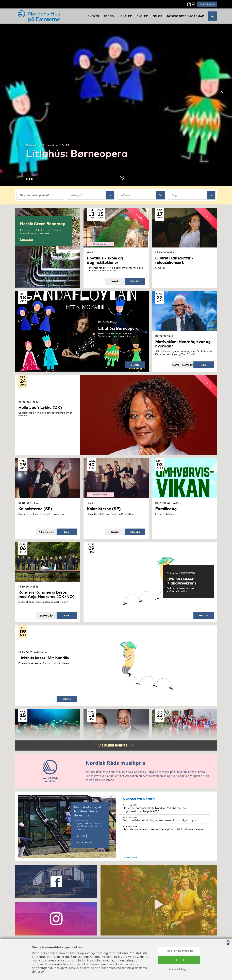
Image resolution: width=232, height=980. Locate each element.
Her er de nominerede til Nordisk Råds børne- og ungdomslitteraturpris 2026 (165, 808)
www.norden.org (130, 857)
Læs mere (80, 836)
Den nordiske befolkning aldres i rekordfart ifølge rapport (165, 819)
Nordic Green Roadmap (185, 16)
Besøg (109, 16)
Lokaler (125, 16)
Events (93, 16)
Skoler (142, 16)
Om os (157, 16)
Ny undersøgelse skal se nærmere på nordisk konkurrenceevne (165, 828)
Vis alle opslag (83, 842)
